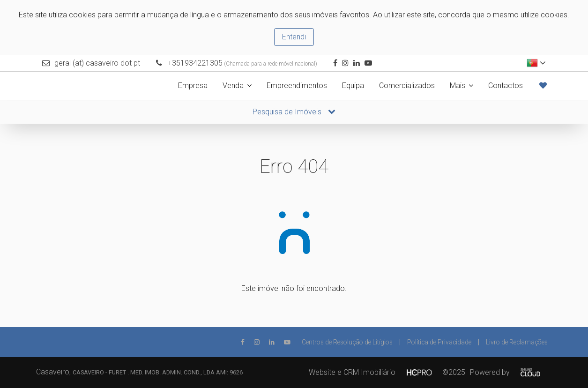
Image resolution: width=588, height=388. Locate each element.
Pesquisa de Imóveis (294, 112)
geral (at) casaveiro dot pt (97, 63)
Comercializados (407, 86)
